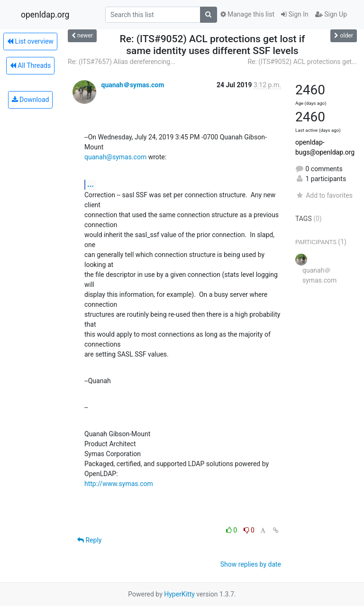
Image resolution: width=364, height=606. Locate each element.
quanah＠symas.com (132, 85)
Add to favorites (324, 195)
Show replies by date (251, 564)
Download (31, 100)
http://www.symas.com (119, 484)
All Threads (30, 65)
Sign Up (331, 14)
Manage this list (247, 14)
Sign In (295, 14)
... (91, 184)
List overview (30, 41)
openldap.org (45, 15)
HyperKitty (179, 594)
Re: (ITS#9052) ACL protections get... (302, 62)
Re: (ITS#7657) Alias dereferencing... (122, 62)
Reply (89, 540)
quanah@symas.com (115, 157)
